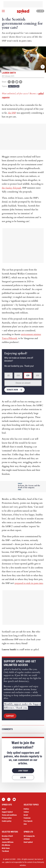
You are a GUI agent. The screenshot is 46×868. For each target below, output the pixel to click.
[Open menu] (3, 11)
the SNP (12, 113)
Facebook (3, 799)
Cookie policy (7, 821)
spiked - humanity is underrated (23, 12)
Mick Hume (6, 848)
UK (18, 86)
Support (10, 716)
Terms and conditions (9, 815)
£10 (18, 375)
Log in (40, 11)
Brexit (26, 815)
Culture (26, 812)
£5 (8, 375)
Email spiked (28, 842)
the (11, 188)
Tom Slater (6, 839)
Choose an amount (23, 383)
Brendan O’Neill (7, 836)
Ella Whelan (6, 845)
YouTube (14, 799)
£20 (28, 375)
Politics (12, 86)
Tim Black (5, 851)
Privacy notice (7, 818)
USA (25, 824)
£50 (38, 375)
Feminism (27, 818)
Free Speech (28, 821)
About (4, 809)
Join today (23, 771)
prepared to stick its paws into (29, 583)
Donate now (12, 390)
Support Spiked (7, 812)
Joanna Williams (8, 842)
